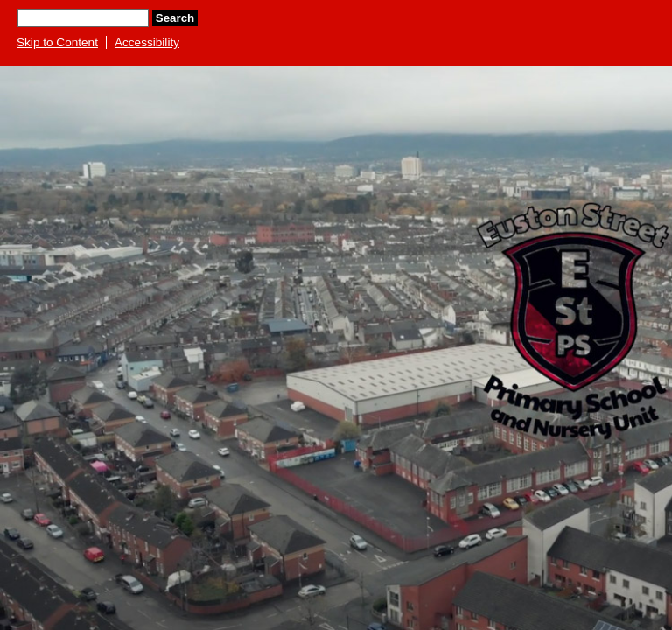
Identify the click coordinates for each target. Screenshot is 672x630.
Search (175, 18)
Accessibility (147, 42)
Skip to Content (57, 42)
